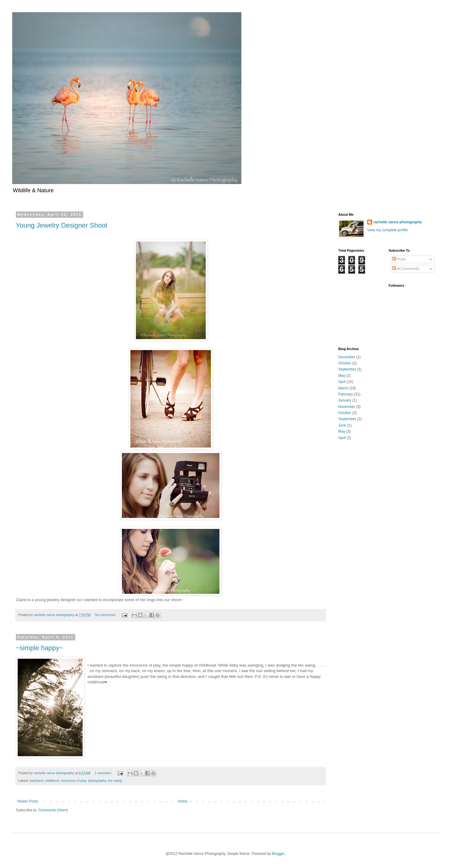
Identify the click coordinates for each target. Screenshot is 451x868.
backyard (37, 781)
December (347, 357)
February (346, 394)
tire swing (115, 781)
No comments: (106, 615)
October (345, 363)
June (342, 425)
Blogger (278, 854)
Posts (399, 259)
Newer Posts (28, 801)
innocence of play (74, 781)
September (347, 369)
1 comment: (104, 773)
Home (183, 801)
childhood (52, 781)
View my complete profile (387, 230)
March (343, 388)
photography (97, 781)
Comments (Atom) (53, 810)
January (345, 400)
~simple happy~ (39, 648)
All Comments (406, 269)
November (347, 407)
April (342, 382)
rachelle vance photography (398, 222)
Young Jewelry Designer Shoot (62, 225)
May (342, 376)
